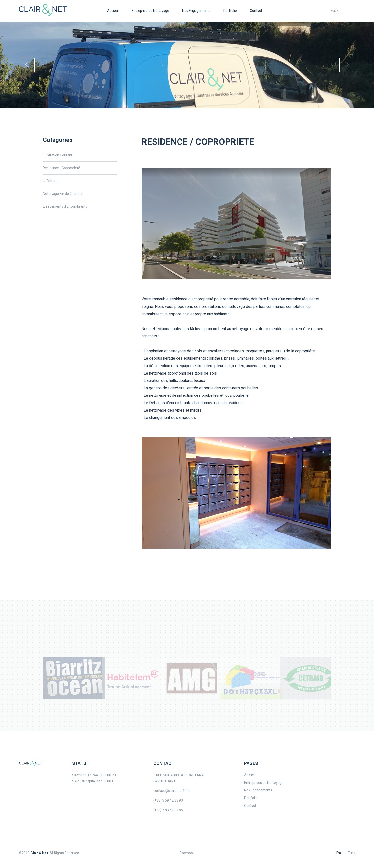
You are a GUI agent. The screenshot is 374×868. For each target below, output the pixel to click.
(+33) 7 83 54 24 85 (168, 810)
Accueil (113, 11)
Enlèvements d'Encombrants (65, 207)
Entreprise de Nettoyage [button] (150, 11)
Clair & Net (39, 853)
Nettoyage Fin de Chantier (63, 194)
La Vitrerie (51, 181)
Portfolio (230, 11)
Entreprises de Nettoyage (264, 783)
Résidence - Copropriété (62, 168)
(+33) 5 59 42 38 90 (168, 800)
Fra (339, 853)
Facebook (187, 853)
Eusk (335, 11)
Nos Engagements (196, 11)
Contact (256, 11)
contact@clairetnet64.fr (172, 791)
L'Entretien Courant (58, 155)
